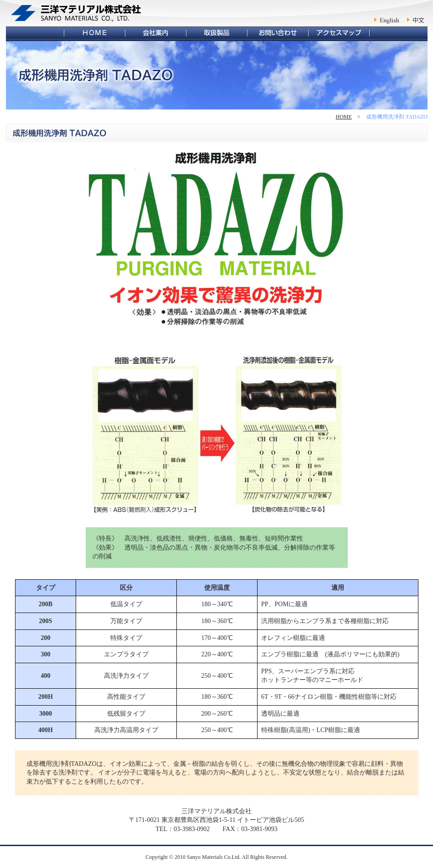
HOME (344, 117)
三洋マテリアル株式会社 (76, 13)
